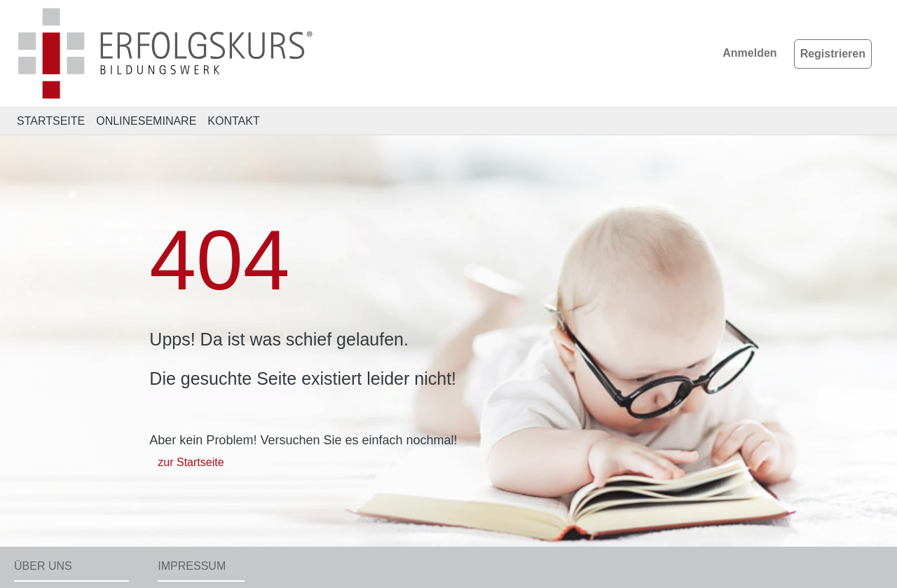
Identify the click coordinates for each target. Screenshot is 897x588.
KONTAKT (233, 121)
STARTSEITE (51, 121)
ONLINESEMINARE (146, 121)
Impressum (192, 566)
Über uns (43, 566)
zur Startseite (191, 462)
